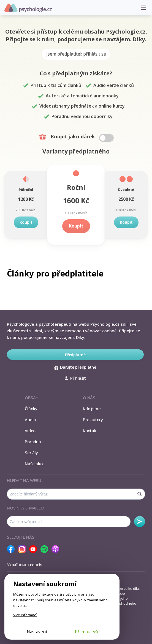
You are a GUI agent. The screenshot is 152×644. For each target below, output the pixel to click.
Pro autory (93, 420)
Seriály (31, 453)
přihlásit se (95, 54)
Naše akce (35, 464)
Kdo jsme (92, 409)
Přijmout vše (87, 632)
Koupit (26, 222)
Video (30, 431)
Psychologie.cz (28, 8)
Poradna (33, 442)
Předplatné (75, 355)
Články (31, 409)
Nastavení (37, 632)
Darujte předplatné (75, 367)
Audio (30, 420)
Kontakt (90, 431)
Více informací (25, 615)
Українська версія (25, 564)
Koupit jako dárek (77, 137)
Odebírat (140, 522)
